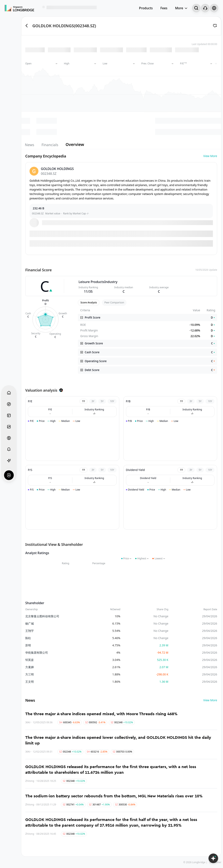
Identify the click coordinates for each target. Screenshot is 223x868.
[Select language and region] (214, 8)
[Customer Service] (205, 8)
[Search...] (196, 8)
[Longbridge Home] (20, 8)
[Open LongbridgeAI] (213, 858)
